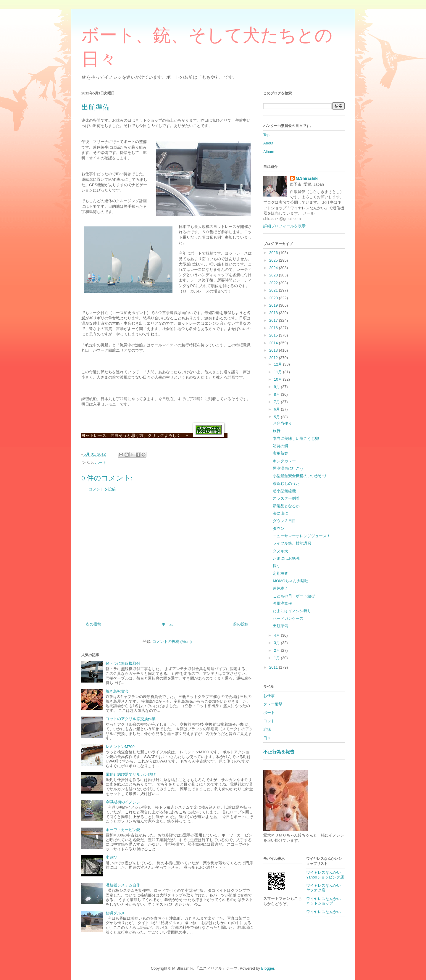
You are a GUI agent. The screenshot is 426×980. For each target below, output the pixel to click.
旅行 (277, 431)
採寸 (277, 566)
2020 (274, 298)
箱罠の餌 (280, 446)
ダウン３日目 (284, 521)
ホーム (167, 624)
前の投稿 (241, 624)
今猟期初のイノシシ (123, 802)
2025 (274, 260)
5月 (277, 417)
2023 (274, 275)
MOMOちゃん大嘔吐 (291, 581)
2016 (274, 328)
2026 (274, 253)
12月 (279, 364)
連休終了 (280, 588)
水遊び (111, 857)
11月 (279, 372)
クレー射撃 (273, 704)
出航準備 (280, 626)
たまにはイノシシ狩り (292, 611)
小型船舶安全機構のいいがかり (300, 476)
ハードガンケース (288, 618)
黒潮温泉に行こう (288, 468)
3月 (277, 643)
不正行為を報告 (279, 752)
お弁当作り (282, 423)
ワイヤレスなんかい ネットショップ (325, 901)
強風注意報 (282, 603)
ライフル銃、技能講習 (292, 543)
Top (266, 135)
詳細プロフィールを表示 (284, 226)
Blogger (268, 968)
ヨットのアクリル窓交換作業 (131, 719)
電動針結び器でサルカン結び (131, 774)
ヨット (269, 721)
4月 (277, 635)
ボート (101, 462)
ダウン (279, 528)
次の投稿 (93, 624)
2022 (274, 283)
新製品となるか (286, 506)
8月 (277, 394)
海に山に (280, 513)
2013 (274, 350)
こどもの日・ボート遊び (294, 596)
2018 (274, 313)
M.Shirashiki (307, 178)
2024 (274, 268)
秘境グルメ (115, 913)
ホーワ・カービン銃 (123, 830)
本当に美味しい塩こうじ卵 (296, 438)
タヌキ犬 (280, 551)
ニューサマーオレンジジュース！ (302, 536)
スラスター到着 (286, 498)
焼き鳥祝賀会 (117, 691)
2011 (274, 667)
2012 (274, 358)
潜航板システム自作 (123, 885)
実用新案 (280, 453)
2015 (274, 335)
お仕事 (269, 696)
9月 (277, 387)
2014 (274, 343)
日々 (267, 738)
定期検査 (280, 573)
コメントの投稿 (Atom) (172, 642)
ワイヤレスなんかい (323, 912)
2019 (274, 305)
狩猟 (267, 729)
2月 (277, 650)
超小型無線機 (284, 491)
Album (269, 152)
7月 (277, 402)
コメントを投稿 (102, 489)
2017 (274, 320)
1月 (277, 658)
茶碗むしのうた (286, 483)
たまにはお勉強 (286, 558)
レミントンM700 (120, 747)
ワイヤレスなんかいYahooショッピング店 (325, 875)
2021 (274, 290)
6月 (277, 409)
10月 (279, 379)
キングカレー (284, 461)
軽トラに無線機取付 (123, 663)
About (268, 143)
